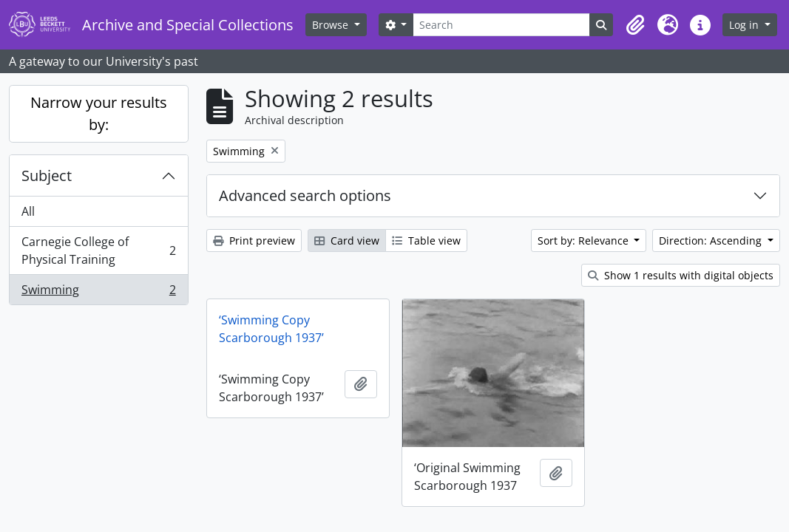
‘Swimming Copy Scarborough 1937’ (271, 329)
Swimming (98, 293)
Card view (347, 241)
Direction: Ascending (712, 241)
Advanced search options (305, 195)
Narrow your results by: (99, 113)
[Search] (501, 25)
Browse (332, 25)
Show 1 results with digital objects (681, 275)
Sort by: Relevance (585, 241)
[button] (635, 25)
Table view (426, 241)
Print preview (254, 241)
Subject (47, 175)
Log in (745, 25)
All (28, 211)
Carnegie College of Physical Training (98, 250)
